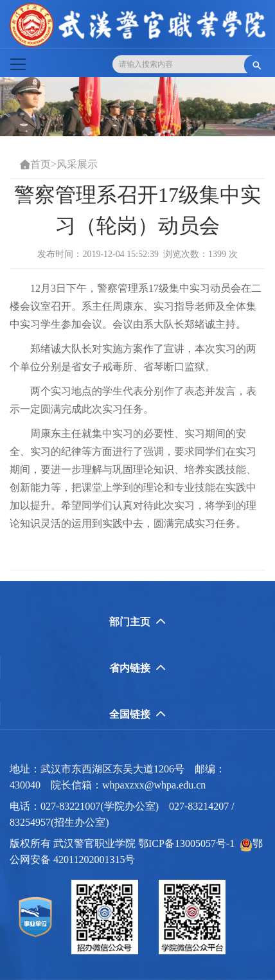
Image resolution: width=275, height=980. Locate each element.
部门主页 (137, 622)
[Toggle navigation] (18, 64)
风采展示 (77, 164)
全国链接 (137, 714)
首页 (40, 164)
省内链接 (137, 668)
